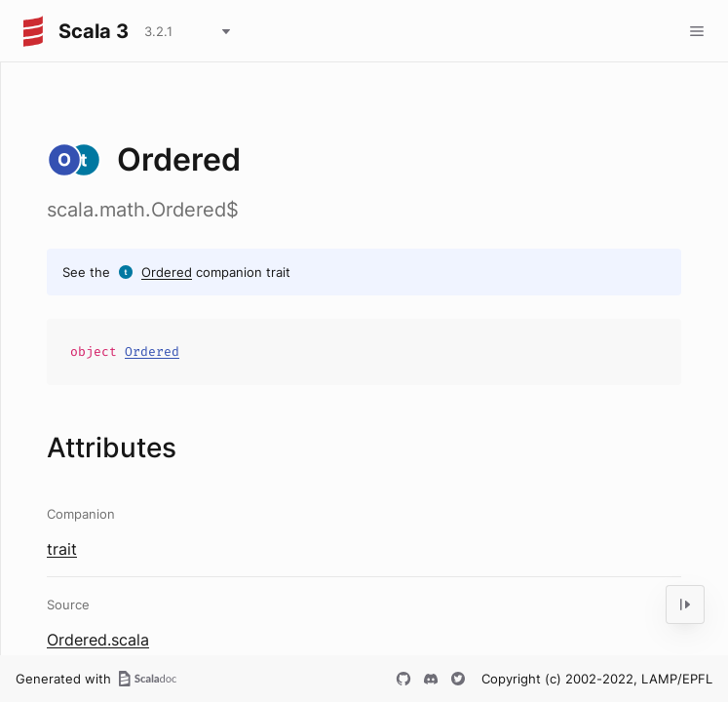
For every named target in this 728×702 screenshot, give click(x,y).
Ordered (167, 272)
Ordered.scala (98, 640)
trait (62, 549)
